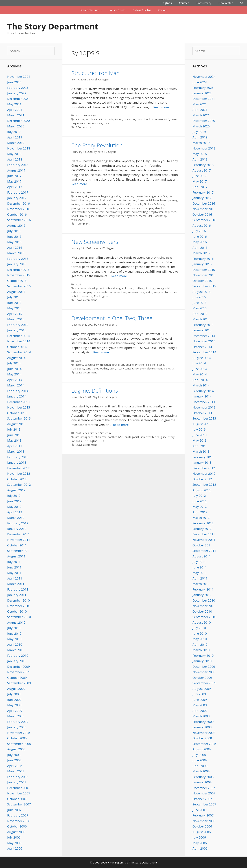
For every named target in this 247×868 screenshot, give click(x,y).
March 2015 (16, 319)
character (130, 119)
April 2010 (15, 644)
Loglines (167, 3)
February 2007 (18, 815)
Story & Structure (93, 10)
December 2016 (18, 203)
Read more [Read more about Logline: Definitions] (121, 425)
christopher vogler (146, 196)
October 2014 (17, 347)
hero (156, 200)
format (118, 200)
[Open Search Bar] (242, 3)
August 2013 (16, 424)
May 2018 (14, 154)
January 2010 (17, 661)
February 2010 (18, 656)
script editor (161, 292)
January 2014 (17, 396)
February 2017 (18, 192)
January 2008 (17, 782)
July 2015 (14, 297)
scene (122, 208)
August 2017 (16, 170)
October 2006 (17, 826)
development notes (100, 288)
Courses (184, 3)
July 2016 (14, 231)
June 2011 (14, 567)
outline (139, 288)
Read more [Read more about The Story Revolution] (79, 184)
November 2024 (19, 77)
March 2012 (16, 518)
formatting (130, 200)
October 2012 (17, 479)
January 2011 (17, 595)
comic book (144, 119)
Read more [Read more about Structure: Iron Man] (161, 107)
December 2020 (18, 121)
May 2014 (14, 374)
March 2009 (16, 716)
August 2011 (16, 556)
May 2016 (14, 242)
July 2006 (14, 837)
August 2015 (16, 292)
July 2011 (14, 562)
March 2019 (16, 143)
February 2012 (18, 523)
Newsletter (226, 3)
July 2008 (14, 755)
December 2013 (18, 402)
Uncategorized (84, 192)
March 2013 (16, 451)
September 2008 (19, 744)
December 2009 (18, 667)
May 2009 (14, 705)
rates (174, 119)
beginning (107, 196)
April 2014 (15, 380)
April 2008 (15, 766)
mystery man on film (112, 204)
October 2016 (17, 214)
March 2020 (16, 126)
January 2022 (17, 93)
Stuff (78, 284)
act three (91, 119)
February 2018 (18, 165)
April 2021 (15, 110)
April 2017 (15, 187)
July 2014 (14, 363)
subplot (76, 296)
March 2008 (16, 771)
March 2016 (16, 253)
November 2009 (19, 672)
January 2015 (17, 330)
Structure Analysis (86, 115)
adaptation (116, 119)
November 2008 (19, 733)
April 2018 (15, 159)
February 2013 (18, 457)
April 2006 (15, 848)
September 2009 (19, 683)
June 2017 (14, 176)
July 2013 (14, 429)
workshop (161, 216)
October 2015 (17, 281)
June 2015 (14, 303)
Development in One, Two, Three (112, 318)
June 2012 (14, 501)
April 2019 (15, 137)
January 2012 (17, 529)
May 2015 (14, 308)
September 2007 (19, 804)
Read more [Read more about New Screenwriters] (119, 276)
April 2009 (15, 711)
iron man (157, 119)
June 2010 (14, 633)
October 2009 (17, 678)
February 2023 (18, 88)
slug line (90, 216)
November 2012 (19, 473)
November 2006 (19, 821)
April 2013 (15, 446)
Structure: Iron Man (96, 73)
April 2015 (15, 314)
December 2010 (18, 600)
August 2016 (16, 225)
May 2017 (14, 181)
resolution (93, 208)
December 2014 (18, 336)
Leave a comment (86, 300)
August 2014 (16, 358)
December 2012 (18, 468)
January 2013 (17, 462)
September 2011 (19, 551)
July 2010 (14, 628)
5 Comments (83, 127)
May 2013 (14, 440)
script (127, 212)
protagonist (79, 208)
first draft (106, 200)
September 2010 (19, 617)
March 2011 (16, 584)
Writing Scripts (118, 10)
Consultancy (204, 3)
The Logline (101, 296)
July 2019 (14, 132)
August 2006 (16, 832)
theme (143, 216)
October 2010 (17, 611)
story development (151, 368)
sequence (77, 123)
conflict (163, 196)
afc (86, 196)
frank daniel (145, 200)
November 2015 (19, 275)
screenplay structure (154, 208)
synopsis (97, 123)
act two (103, 119)
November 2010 (19, 606)
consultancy (92, 365)
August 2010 (16, 622)
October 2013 (17, 413)
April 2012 (15, 512)
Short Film (78, 216)
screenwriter (79, 212)
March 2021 (16, 115)
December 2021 (18, 99)
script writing (140, 212)
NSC (167, 119)
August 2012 (16, 490)
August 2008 (16, 749)
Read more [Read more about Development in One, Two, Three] (101, 352)
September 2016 (19, 220)
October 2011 (17, 545)
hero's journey (169, 200)
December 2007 (18, 788)
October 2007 (17, 799)
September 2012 (19, 485)
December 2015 (18, 270)
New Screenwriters (95, 242)
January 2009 (17, 727)
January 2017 (17, 198)
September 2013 (19, 418)
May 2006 (14, 843)
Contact (162, 10)
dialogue (118, 288)
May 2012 (14, 507)
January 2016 (17, 264)
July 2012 (14, 496)
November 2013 (19, 407)
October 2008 (17, 738)
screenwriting (114, 212)
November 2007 (19, 793)
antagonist (87, 437)
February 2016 (18, 259)
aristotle (95, 196)
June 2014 (14, 369)
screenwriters (96, 212)
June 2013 (14, 435)
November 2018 (19, 148)
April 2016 (15, 248)
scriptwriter (156, 212)
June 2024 (14, 82)
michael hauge (89, 204)
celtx (117, 196)
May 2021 (14, 104)
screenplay (133, 208)
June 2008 (14, 760)
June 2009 (14, 700)
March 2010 (16, 650)
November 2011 (19, 540)
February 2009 (18, 722)
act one (80, 119)
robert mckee (109, 208)
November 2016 (19, 209)
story (87, 123)
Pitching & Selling (142, 10)
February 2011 (18, 589)
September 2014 (19, 352)
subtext (121, 216)
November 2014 (19, 341)
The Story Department (53, 26)
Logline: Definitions (95, 391)
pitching (149, 288)
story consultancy (128, 368)
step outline (101, 368)
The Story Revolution (97, 145)
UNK (106, 123)
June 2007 (14, 810)
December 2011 (18, 534)
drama (95, 200)
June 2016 (14, 237)
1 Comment (82, 224)
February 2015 (18, 325)
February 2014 (18, 391)
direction (84, 200)
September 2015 (19, 286)
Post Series (82, 433)
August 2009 (16, 689)
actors (79, 196)
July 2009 (14, 694)
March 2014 (16, 385)
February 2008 (18, 777)
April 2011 (15, 578)
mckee (75, 204)
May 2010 (14, 639)
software (102, 216)
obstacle (137, 204)
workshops (78, 220)
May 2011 (14, 573)
